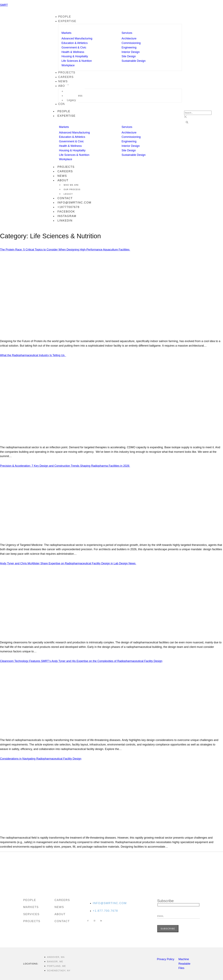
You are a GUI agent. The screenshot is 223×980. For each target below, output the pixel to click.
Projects (66, 167)
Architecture (129, 38)
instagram (67, 216)
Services (127, 33)
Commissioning (131, 43)
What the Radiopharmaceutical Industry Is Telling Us (33, 355)
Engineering (129, 47)
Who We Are (71, 185)
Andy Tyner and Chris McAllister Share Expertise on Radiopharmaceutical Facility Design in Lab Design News (68, 563)
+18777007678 (68, 207)
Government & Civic (74, 47)
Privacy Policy (166, 959)
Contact (65, 198)
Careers (65, 171)
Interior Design (131, 52)
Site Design (129, 56)
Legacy (68, 194)
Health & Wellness (73, 52)
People (64, 111)
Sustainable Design (134, 61)
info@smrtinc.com (74, 203)
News (62, 176)
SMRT (4, 5)
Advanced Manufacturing (77, 38)
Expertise (68, 116)
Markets (66, 33)
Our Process (72, 190)
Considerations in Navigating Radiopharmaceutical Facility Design (41, 759)
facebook (66, 212)
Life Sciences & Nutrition (77, 61)
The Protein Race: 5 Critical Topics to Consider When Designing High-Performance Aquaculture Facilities (65, 250)
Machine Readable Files (184, 964)
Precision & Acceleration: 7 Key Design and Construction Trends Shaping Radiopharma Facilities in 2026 (65, 466)
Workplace (68, 65)
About (64, 181)
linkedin (65, 221)
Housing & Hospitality (75, 56)
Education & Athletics (75, 43)
